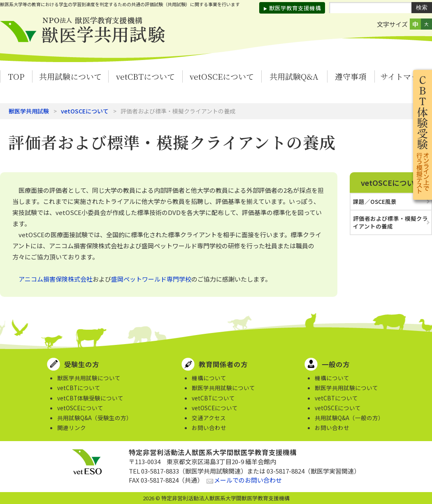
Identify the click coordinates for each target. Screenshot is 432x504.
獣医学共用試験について (89, 378)
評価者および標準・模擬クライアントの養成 (390, 222)
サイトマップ (403, 76)
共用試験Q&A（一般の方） (349, 418)
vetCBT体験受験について (90, 398)
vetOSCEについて (222, 76)
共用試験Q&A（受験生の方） (95, 418)
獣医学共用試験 (29, 111)
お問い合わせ (209, 428)
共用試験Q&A (294, 76)
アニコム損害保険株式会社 (56, 279)
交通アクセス (209, 418)
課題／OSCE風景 (375, 201)
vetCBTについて (145, 76)
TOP (16, 76)
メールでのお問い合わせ (248, 480)
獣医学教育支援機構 (295, 8)
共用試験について (70, 76)
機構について (209, 378)
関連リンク (72, 428)
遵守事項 (351, 76)
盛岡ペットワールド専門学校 (151, 279)
